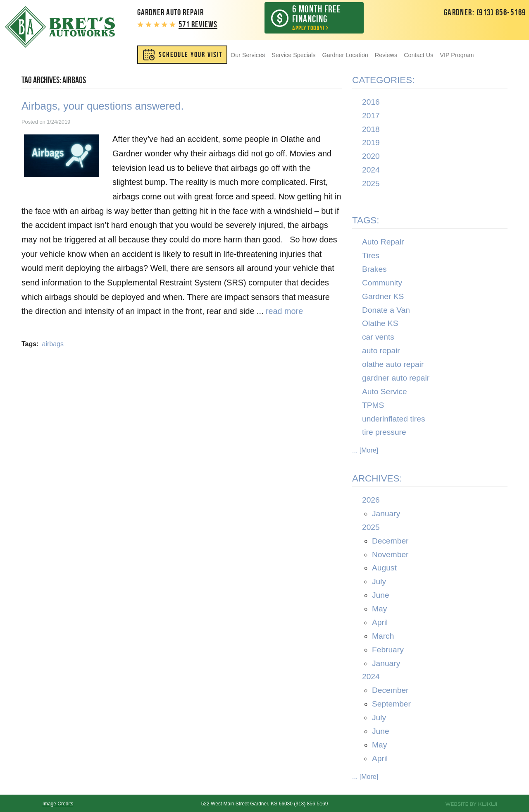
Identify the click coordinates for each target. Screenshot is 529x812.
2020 (371, 156)
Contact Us (418, 55)
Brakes (374, 269)
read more (284, 311)
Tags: (366, 220)
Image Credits (58, 804)
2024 (371, 170)
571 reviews (198, 24)
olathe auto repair (393, 364)
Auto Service (385, 392)
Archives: (377, 478)
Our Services (248, 55)
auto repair (381, 351)
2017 (371, 116)
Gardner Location (345, 55)
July (379, 581)
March (383, 636)
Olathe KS (380, 323)
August (384, 568)
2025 (371, 183)
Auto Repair (383, 242)
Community (382, 283)
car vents (378, 337)
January (386, 514)
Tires (371, 255)
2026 (371, 500)
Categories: (383, 80)
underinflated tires (394, 419)
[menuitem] (182, 55)
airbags (52, 344)
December (390, 541)
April (380, 622)
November (390, 555)
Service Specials (293, 55)
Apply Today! (320, 18)
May (379, 609)
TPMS (373, 405)
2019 (371, 143)
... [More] (365, 450)
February (388, 650)
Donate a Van (386, 310)
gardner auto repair (396, 378)
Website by (471, 804)
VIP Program (457, 55)
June (381, 595)
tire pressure (384, 432)
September (391, 704)
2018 (371, 129)
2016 (371, 102)
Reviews (386, 55)
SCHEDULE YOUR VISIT (191, 55)
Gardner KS (383, 296)
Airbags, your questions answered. (103, 106)
